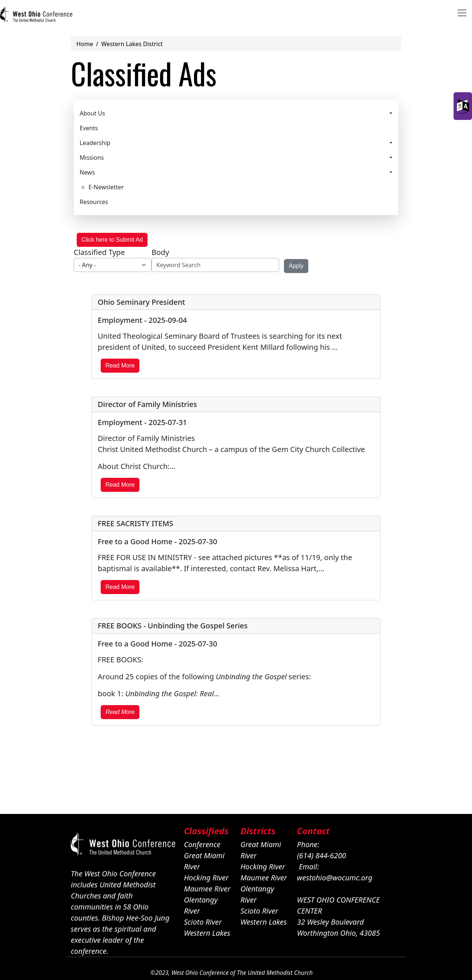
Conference (202, 844)
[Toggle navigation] (462, 13)
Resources (94, 202)
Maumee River (207, 889)
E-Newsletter (106, 187)
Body (160, 252)
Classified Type (99, 252)
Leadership (95, 143)
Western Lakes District (132, 44)
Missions (92, 158)
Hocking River (206, 878)
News (87, 172)
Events (89, 128)
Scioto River (203, 922)
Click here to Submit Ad (112, 240)
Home (85, 44)
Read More (120, 365)
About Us (92, 113)
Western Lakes (207, 933)
